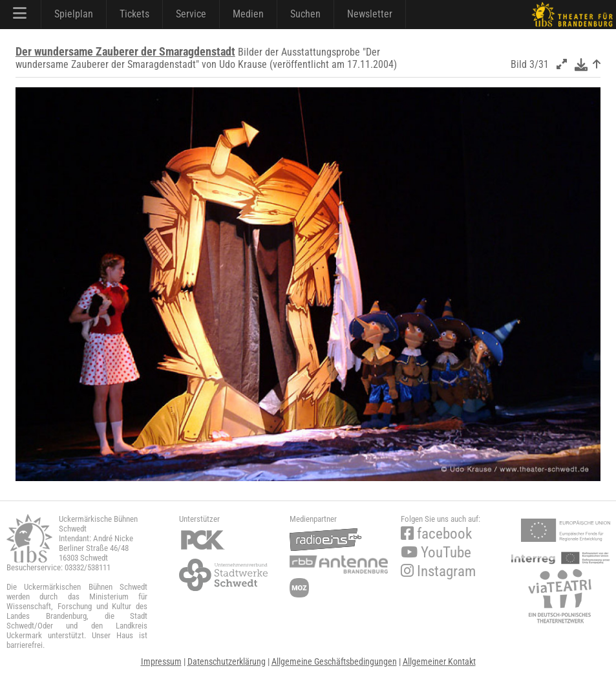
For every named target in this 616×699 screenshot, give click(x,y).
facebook (436, 534)
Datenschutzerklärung (227, 661)
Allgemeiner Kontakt (439, 661)
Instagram (438, 571)
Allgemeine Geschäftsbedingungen (334, 661)
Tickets (134, 14)
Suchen (305, 14)
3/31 (539, 64)
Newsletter (370, 14)
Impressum (161, 661)
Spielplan (74, 14)
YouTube (436, 553)
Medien (248, 14)
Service (191, 14)
